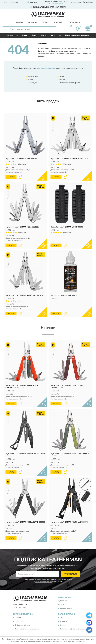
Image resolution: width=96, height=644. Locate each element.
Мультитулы (12, 35)
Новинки (63, 622)
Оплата (62, 605)
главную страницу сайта (45, 68)
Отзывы (46, 22)
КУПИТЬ (11, 177)
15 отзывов (67, 233)
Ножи (25, 35)
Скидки (62, 625)
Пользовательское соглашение (27, 629)
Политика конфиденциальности (73, 629)
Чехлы (43, 35)
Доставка (63, 601)
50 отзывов (67, 164)
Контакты (59, 22)
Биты (34, 35)
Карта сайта (19, 622)
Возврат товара (66, 608)
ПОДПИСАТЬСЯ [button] (71, 574)
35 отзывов (22, 301)
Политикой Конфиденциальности (60, 580)
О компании (74, 22)
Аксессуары (56, 35)
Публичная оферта (22, 625)
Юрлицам (33, 22)
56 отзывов (22, 233)
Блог (61, 618)
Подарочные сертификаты (77, 35)
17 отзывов (22, 164)
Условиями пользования (43, 582)
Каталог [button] (20, 22)
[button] (56, 3)
